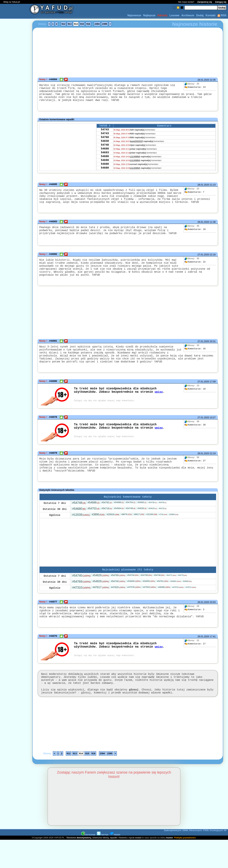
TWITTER (103, 863)
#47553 (149, 608)
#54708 (146, 596)
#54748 (79, 523)
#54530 (142, 528)
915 (82, 24)
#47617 (101, 608)
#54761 (163, 602)
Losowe (174, 15)
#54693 (142, 522)
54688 (105, 157)
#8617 (139, 534)
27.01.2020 (203, 263)
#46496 (164, 608)
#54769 (118, 596)
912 (63, 24)
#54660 (187, 602)
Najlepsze (149, 15)
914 (76, 24)
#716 (163, 534)
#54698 (119, 522)
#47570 (178, 608)
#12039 (81, 535)
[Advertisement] (15, 434)
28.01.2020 (203, 80)
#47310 (81, 608)
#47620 (118, 608)
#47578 (134, 608)
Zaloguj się (221, 2)
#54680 (79, 529)
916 (88, 24)
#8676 (127, 534)
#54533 (153, 528)
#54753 (94, 528)
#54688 (94, 522)
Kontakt (211, 15)
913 (70, 24)
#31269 (152, 534)
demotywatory (84, 866)
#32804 (174, 534)
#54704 (131, 522)
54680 (105, 166)
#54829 (101, 596)
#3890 (98, 534)
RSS (222, 15)
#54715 (163, 528)
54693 (105, 162)
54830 (105, 148)
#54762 (107, 522)
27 (195, 477)
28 (195, 441)
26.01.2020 (203, 469)
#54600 (134, 602)
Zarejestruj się (205, 2)
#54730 (153, 522)
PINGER (115, 863)
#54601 (176, 602)
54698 (105, 171)
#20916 (113, 534)
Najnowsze (134, 15)
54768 (105, 144)
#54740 (163, 522)
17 (195, 667)
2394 (97, 24)
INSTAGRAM (88, 863)
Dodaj (200, 15)
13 (195, 87)
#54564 (119, 528)
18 (195, 405)
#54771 (171, 596)
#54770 (182, 596)
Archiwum (188, 15)
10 (195, 237)
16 (195, 361)
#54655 (149, 602)
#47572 (191, 608)
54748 (105, 153)
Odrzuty (162, 15)
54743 (105, 135)
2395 (105, 24)
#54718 (107, 528)
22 (195, 270)
